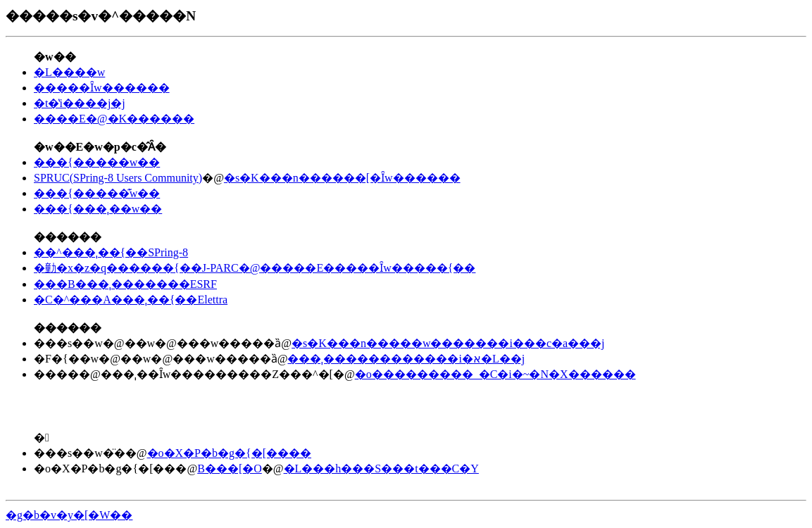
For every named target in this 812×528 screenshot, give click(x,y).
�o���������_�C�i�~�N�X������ (495, 374)
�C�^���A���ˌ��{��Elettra (131, 300)
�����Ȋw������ (102, 88)
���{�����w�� (97, 162)
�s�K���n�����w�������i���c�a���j (448, 343)
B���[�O (230, 469)
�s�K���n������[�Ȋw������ (342, 178)
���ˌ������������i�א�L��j (406, 359)
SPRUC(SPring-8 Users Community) (118, 178)
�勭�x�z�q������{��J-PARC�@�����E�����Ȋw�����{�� (255, 268)
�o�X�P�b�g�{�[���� (229, 453)
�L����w (69, 72)
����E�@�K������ (114, 119)
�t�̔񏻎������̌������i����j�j (80, 103)
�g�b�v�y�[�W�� (69, 515)
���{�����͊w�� (97, 193)
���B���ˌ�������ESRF (125, 284)
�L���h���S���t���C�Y (381, 469)
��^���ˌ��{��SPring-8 (111, 252)
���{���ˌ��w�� (98, 209)
